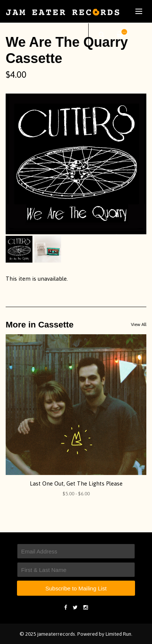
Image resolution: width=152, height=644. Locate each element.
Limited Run (118, 634)
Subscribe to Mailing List (76, 588)
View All (139, 324)
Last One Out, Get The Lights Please (76, 483)
